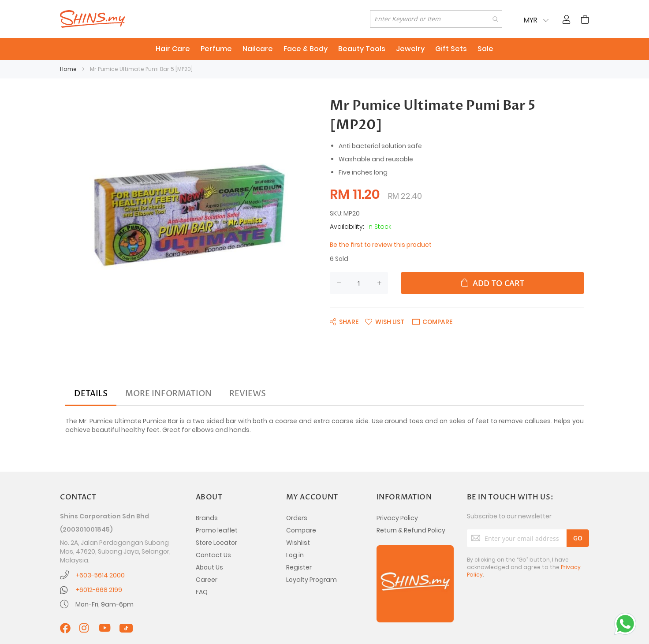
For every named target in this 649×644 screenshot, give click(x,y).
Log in (295, 555)
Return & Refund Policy (411, 530)
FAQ (202, 592)
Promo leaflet (217, 530)
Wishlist (298, 543)
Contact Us (213, 555)
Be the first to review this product (381, 245)
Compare (301, 530)
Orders (297, 518)
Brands (207, 518)
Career (207, 580)
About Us (209, 567)
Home (68, 69)
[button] (385, 321)
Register (299, 567)
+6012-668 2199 (99, 590)
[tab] (91, 394)
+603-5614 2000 (100, 575)
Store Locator (216, 543)
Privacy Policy (397, 518)
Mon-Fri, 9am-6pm (104, 604)
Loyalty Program (311, 580)
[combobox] (436, 19)
